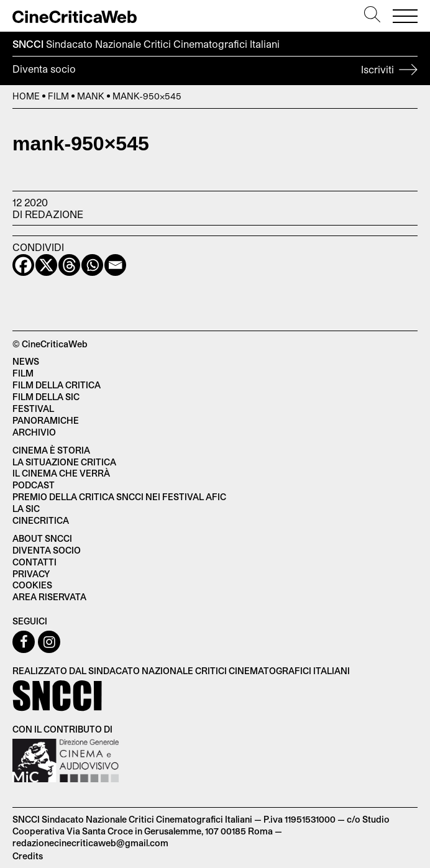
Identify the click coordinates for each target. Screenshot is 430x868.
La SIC (26, 509)
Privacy (31, 574)
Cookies (32, 585)
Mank (91, 96)
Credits (28, 856)
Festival (33, 409)
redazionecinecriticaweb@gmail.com (90, 843)
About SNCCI (42, 538)
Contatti (34, 562)
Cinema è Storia (51, 450)
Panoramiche (46, 420)
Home (26, 96)
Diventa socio (215, 71)
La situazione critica (64, 462)
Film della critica (57, 385)
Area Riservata (49, 597)
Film (58, 96)
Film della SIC (46, 397)
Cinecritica (41, 520)
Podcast (34, 485)
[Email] (115, 265)
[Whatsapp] (92, 265)
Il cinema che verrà (61, 473)
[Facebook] (23, 265)
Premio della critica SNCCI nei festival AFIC (119, 497)
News (26, 361)
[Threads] (69, 265)
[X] (46, 265)
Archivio (34, 432)
